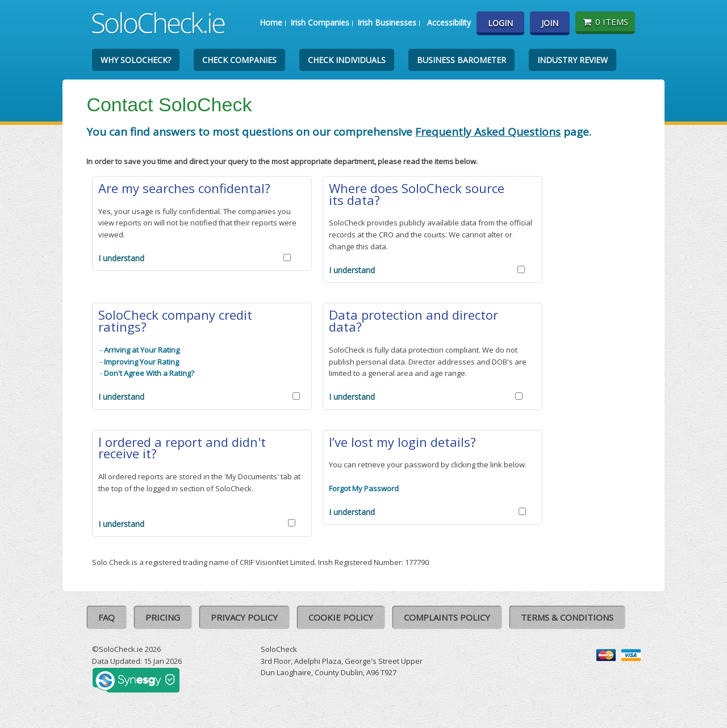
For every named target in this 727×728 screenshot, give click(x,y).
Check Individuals (347, 60)
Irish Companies (320, 22)
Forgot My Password (364, 488)
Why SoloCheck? (136, 60)
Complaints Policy (447, 617)
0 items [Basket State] (605, 22)
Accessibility (449, 22)
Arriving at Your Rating (142, 350)
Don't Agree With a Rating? (149, 373)
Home (271, 22)
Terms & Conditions (567, 617)
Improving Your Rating (141, 362)
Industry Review (573, 60)
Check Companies (239, 60)
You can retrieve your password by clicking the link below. (428, 465)
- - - (146, 362)
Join (550, 23)
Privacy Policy (244, 617)
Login (500, 23)
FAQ (106, 617)
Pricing (163, 617)
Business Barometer (461, 60)
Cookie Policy (341, 617)
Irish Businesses (387, 22)
